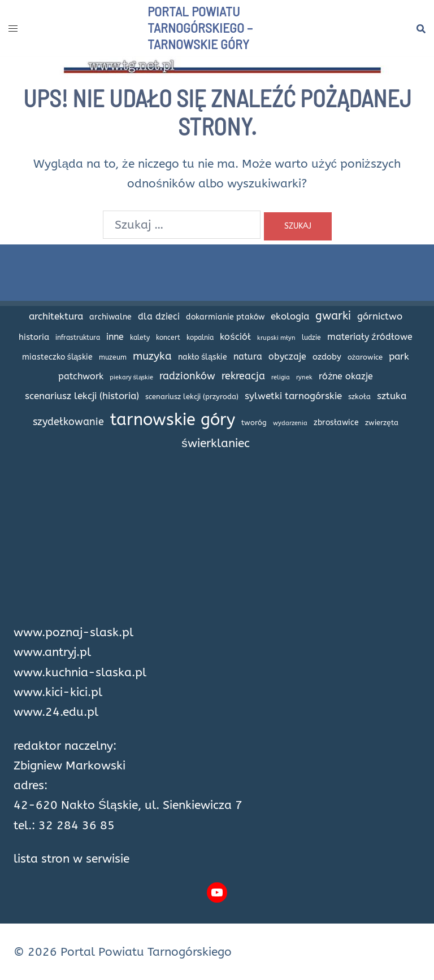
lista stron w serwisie (71, 859)
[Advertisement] (217, 544)
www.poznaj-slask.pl (73, 633)
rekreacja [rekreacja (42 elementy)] (243, 376)
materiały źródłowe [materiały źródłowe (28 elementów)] (370, 337)
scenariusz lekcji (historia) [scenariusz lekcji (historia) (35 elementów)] (82, 396)
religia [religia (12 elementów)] (281, 377)
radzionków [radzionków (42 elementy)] (187, 376)
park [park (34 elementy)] (399, 356)
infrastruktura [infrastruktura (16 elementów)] (78, 338)
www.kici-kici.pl (58, 692)
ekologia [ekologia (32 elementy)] (290, 316)
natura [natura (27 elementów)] (248, 357)
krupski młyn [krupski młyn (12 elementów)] (276, 338)
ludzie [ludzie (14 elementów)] (311, 338)
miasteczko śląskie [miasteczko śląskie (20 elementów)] (58, 357)
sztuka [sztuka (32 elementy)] (392, 396)
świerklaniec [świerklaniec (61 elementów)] (215, 443)
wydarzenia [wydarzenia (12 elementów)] (290, 423)
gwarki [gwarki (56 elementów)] (333, 316)
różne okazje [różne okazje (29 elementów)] (346, 376)
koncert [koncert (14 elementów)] (168, 338)
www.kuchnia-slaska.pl (80, 673)
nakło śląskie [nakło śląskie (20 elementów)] (203, 357)
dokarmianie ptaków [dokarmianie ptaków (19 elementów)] (225, 317)
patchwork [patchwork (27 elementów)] (81, 377)
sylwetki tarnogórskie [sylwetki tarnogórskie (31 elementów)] (293, 396)
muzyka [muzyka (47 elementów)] (152, 356)
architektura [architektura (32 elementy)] (56, 316)
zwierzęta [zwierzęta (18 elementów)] (381, 423)
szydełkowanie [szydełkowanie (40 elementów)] (68, 422)
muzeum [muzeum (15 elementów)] (113, 357)
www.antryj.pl (52, 652)
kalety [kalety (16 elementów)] (140, 338)
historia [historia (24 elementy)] (34, 337)
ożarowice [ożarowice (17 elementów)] (365, 357)
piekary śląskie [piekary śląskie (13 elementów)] (132, 377)
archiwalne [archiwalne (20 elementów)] (110, 317)
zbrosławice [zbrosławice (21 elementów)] (336, 423)
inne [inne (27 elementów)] (115, 337)
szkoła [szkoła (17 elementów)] (359, 397)
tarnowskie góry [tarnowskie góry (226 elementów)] (173, 420)
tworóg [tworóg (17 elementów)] (254, 423)
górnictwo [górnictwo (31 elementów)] (380, 316)
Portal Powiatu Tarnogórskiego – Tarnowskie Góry (200, 27)
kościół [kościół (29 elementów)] (235, 337)
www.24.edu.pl (56, 712)
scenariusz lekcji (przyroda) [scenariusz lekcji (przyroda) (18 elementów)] (192, 397)
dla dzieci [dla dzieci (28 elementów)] (159, 316)
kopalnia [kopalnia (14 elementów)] (200, 338)
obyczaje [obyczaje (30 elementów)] (287, 356)
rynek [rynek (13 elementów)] (304, 377)
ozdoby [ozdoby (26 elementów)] (327, 357)
